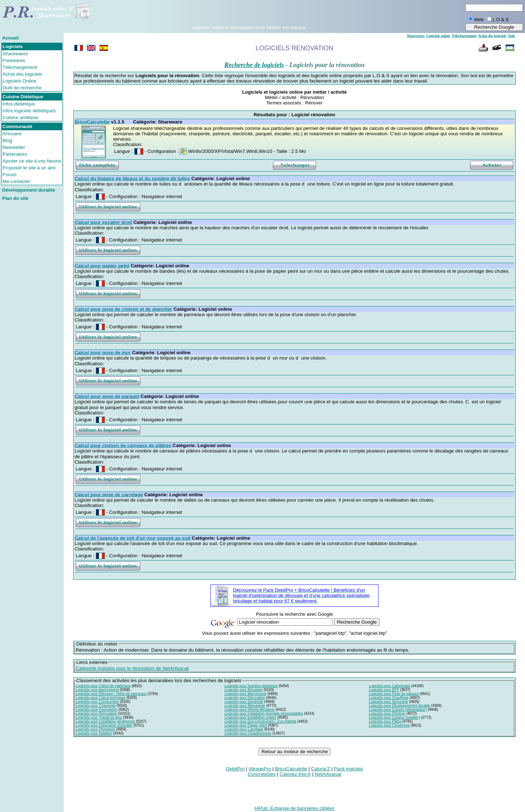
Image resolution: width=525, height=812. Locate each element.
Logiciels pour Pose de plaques (394, 694)
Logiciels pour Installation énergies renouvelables (264, 714)
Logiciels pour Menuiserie (245, 706)
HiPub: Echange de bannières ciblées (294, 808)
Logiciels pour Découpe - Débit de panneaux (111, 694)
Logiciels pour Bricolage (243, 690)
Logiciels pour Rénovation (96, 714)
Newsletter (14, 147)
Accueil (10, 38)
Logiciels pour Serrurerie (388, 702)
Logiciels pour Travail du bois (99, 717)
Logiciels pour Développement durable (399, 706)
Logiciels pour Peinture (387, 714)
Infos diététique (19, 104)
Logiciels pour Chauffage (389, 698)
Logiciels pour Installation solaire (250, 717)
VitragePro (260, 769)
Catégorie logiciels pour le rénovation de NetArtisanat (132, 668)
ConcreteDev (262, 774)
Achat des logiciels (22, 74)
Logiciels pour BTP (384, 690)
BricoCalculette (291, 769)
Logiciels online (438, 36)
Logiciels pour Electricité (244, 702)
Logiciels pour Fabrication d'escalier (104, 725)
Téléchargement (20, 67)
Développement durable (29, 190)
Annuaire (12, 134)
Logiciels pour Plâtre (385, 721)
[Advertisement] (249, 14)
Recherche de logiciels (254, 65)
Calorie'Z (320, 769)
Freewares (14, 60)
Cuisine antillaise (20, 118)
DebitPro (235, 769)
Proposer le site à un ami (29, 168)
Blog (7, 140)
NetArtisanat (328, 774)
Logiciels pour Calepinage (389, 686)
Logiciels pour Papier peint (246, 725)
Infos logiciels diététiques (29, 111)
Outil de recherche (22, 88)
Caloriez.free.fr (295, 774)
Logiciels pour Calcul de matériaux (103, 686)
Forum (10, 175)
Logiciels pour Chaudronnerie (248, 733)
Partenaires (15, 154)
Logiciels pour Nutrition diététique (251, 686)
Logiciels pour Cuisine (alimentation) (398, 710)
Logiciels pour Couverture (389, 725)
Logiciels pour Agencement (97, 690)
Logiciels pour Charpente (96, 706)
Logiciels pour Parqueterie (97, 710)
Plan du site (15, 198)
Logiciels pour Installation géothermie (105, 721)
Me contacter (16, 181)
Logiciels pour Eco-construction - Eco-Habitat (260, 721)
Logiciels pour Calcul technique (101, 698)
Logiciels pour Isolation (94, 733)
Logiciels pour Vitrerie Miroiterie (250, 710)
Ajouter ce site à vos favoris (32, 161)
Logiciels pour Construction (97, 702)
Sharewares (15, 54)
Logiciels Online (19, 81)
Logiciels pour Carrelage (244, 729)
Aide (511, 36)
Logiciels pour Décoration (245, 698)
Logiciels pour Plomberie (96, 729)
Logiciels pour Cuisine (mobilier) (394, 717)
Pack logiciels (349, 769)
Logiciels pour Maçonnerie (245, 694)
